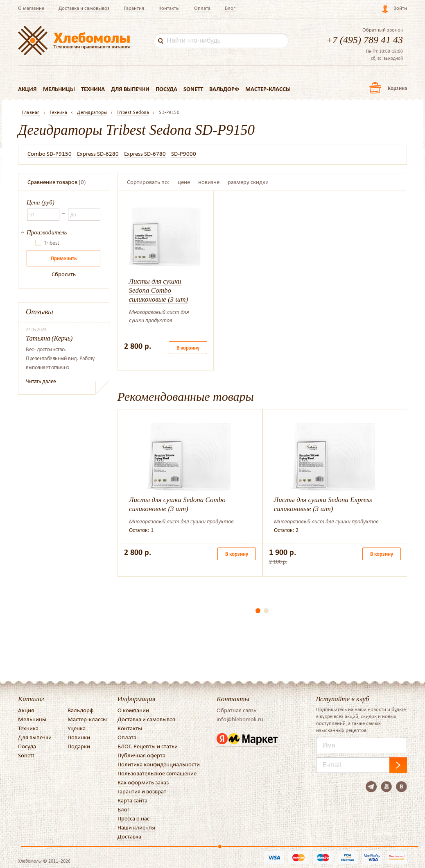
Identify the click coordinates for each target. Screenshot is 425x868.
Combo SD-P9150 (50, 154)
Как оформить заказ (143, 782)
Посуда (166, 89)
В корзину (188, 348)
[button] (258, 611)
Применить (64, 258)
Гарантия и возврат (142, 791)
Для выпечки (130, 89)
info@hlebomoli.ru (240, 719)
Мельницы (59, 89)
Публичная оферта (141, 755)
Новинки (79, 737)
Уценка (77, 728)
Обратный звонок (383, 30)
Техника (93, 89)
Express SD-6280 (98, 154)
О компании (133, 710)
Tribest (52, 243)
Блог (230, 8)
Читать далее (41, 381)
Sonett (193, 89)
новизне (209, 182)
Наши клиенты (136, 827)
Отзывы (40, 312)
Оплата (202, 8)
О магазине (31, 8)
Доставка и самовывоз (84, 8)
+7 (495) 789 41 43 (364, 40)
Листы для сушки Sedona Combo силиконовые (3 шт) (159, 290)
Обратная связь (236, 710)
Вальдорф (224, 89)
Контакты (169, 8)
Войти (400, 8)
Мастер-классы (268, 89)
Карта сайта (132, 800)
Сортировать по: (148, 182)
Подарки (79, 746)
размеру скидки (248, 182)
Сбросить (64, 274)
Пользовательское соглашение (157, 773)
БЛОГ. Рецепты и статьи (148, 746)
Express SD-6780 (145, 154)
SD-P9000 (184, 154)
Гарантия (134, 8)
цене (184, 182)
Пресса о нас (133, 818)
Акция (27, 89)
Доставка (129, 836)
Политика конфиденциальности (159, 764)
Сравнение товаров (52, 182)
